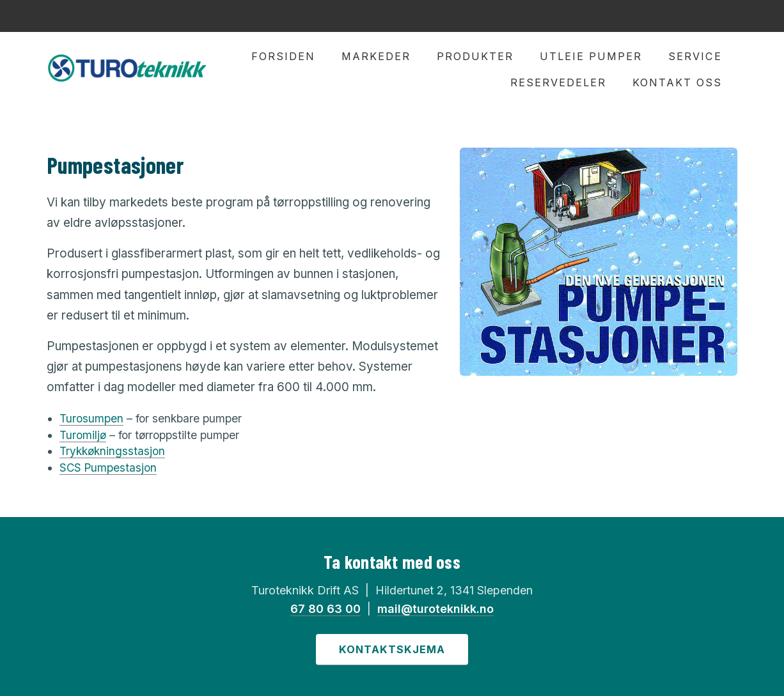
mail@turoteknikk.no (435, 609)
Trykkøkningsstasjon (112, 451)
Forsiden (283, 56)
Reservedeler (558, 82)
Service (695, 56)
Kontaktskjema (392, 649)
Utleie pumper (591, 56)
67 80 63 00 (325, 609)
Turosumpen (91, 418)
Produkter (475, 56)
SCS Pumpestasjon (108, 468)
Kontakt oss (677, 82)
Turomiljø (83, 435)
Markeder (376, 56)
